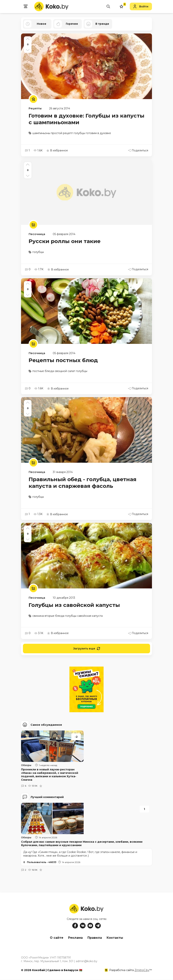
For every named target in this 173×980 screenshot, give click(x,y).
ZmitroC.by (142, 970)
